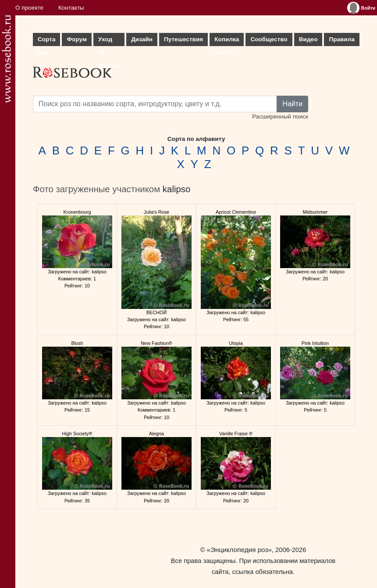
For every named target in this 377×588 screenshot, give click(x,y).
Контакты (71, 8)
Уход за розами (109, 41)
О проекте (29, 8)
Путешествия (183, 39)
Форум (76, 39)
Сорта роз (46, 41)
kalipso (176, 189)
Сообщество (269, 39)
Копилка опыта (227, 41)
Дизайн (142, 39)
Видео (308, 39)
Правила (342, 39)
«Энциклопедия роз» (239, 550)
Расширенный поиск (280, 117)
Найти (292, 104)
